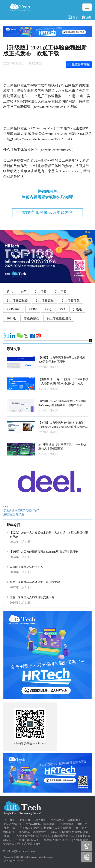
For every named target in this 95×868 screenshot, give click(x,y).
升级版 (77, 309)
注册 (87, 18)
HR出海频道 (66, 824)
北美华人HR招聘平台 (57, 840)
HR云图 (83, 824)
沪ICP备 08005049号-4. (15, 861)
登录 (73, 18)
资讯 (10, 291)
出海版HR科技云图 (28, 840)
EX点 (48, 309)
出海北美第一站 (64, 836)
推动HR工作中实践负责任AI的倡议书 (27, 836)
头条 (24, 291)
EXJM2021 (14, 309)
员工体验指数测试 (59, 318)
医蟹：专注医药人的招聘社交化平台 (32, 597)
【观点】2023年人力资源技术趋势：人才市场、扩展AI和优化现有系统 (49, 535)
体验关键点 (31, 318)
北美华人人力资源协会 (57, 828)
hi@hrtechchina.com (23, 851)
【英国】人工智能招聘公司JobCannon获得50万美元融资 (44, 552)
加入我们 (41, 820)
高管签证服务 (33, 844)
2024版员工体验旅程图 (33, 832)
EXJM (33, 309)
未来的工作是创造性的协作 (26, 567)
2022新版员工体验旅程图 (66, 820)
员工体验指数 (71, 300)
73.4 (62, 309)
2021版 (11, 318)
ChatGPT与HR (13, 824)
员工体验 (41, 291)
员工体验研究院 (29, 828)
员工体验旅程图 (17, 300)
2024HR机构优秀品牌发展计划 (70, 832)
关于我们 (10, 820)
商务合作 (25, 820)
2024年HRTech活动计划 (40, 824)
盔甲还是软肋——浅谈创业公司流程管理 (35, 582)
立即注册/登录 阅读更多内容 (48, 212)
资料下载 (10, 828)
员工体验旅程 (45, 300)
